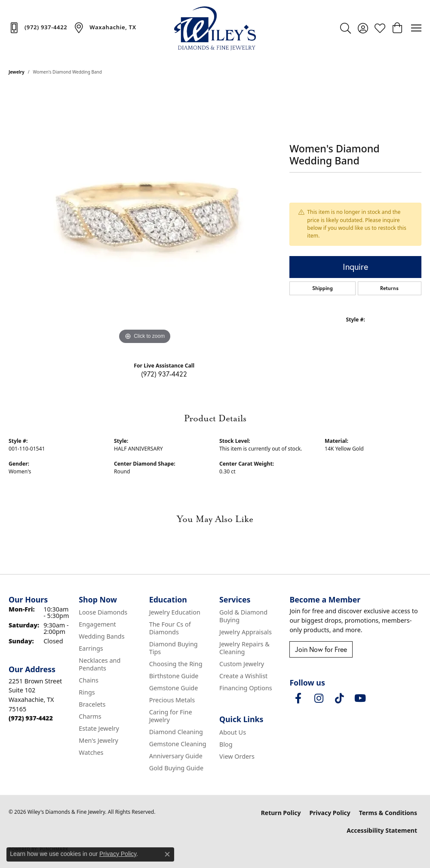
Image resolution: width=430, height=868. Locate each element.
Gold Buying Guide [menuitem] (176, 768)
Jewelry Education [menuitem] (175, 612)
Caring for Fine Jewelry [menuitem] (171, 716)
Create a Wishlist (243, 676)
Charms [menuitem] (90, 716)
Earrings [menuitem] (91, 648)
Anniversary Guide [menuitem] (176, 756)
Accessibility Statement (382, 830)
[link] (38, 28)
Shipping (322, 288)
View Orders (237, 756)
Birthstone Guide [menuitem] (174, 676)
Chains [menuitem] (89, 680)
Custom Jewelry (242, 664)
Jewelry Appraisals (246, 632)
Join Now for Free (321, 649)
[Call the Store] (31, 718)
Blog (226, 744)
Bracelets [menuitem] (92, 704)
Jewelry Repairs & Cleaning (244, 648)
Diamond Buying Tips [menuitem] (174, 648)
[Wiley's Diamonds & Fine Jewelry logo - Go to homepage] (215, 28)
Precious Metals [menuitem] (172, 700)
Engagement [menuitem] (97, 624)
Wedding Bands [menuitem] (101, 636)
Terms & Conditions (388, 813)
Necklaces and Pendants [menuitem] (100, 664)
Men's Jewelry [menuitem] (98, 740)
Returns (389, 288)
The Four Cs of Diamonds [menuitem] (170, 628)
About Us (233, 732)
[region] (145, 217)
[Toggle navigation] (416, 28)
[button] (346, 28)
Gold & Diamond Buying (243, 616)
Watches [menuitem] (91, 752)
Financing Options (246, 688)
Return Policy (281, 813)
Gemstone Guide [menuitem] (174, 688)
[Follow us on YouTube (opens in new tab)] (360, 698)
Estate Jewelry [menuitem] (99, 728)
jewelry (17, 72)
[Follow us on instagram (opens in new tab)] (319, 698)
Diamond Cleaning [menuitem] (176, 732)
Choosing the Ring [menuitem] (176, 664)
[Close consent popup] (167, 854)
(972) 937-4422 (164, 374)
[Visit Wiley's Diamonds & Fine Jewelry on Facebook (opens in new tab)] (298, 698)
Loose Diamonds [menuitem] (103, 612)
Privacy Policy (330, 813)
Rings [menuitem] (87, 692)
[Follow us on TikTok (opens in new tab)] (339, 698)
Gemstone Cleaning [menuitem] (178, 744)
